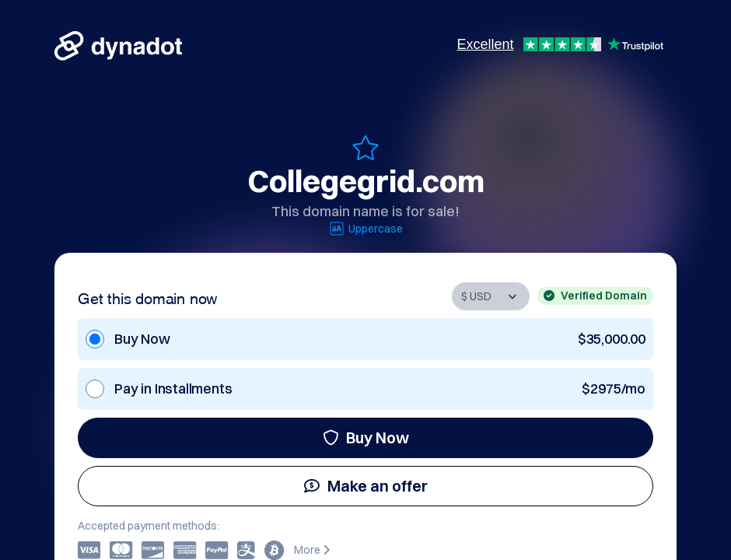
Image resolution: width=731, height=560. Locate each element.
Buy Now (366, 437)
